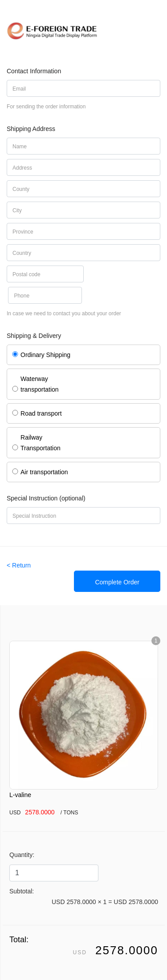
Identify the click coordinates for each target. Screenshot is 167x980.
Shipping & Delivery (34, 336)
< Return (19, 565)
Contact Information (34, 71)
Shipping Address (31, 129)
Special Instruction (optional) (46, 498)
